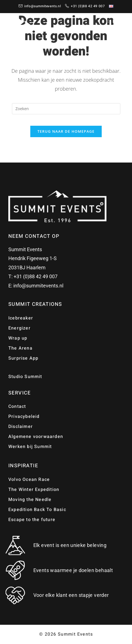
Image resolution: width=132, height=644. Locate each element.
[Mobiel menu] (116, 21)
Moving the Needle (30, 500)
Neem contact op (34, 236)
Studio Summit (25, 377)
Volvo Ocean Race (29, 480)
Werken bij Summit (30, 447)
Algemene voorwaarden (36, 437)
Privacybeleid (24, 417)
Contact (17, 406)
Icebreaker (21, 318)
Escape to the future (32, 520)
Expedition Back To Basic (37, 510)
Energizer (19, 328)
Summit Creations (35, 304)
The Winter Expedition (34, 490)
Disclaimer (21, 427)
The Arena (20, 348)
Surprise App (23, 358)
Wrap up (18, 338)
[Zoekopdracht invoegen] (66, 109)
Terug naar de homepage (66, 131)
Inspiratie (23, 466)
